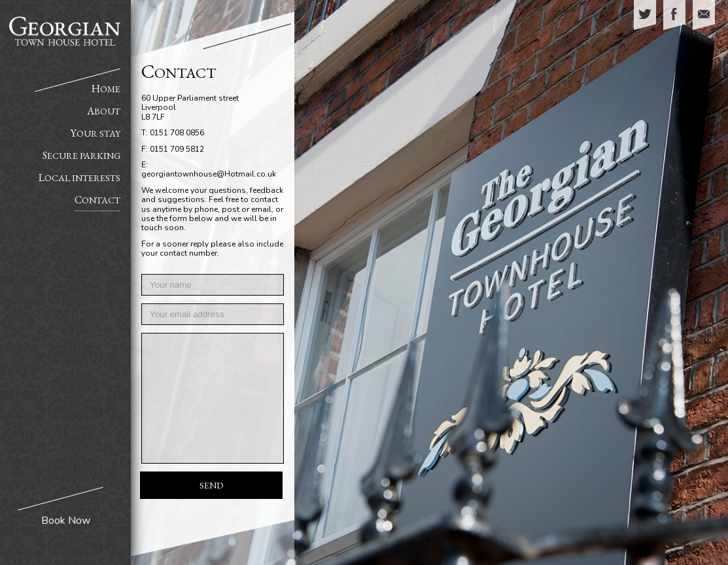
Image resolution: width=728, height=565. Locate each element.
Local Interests (79, 178)
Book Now (66, 521)
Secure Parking (81, 155)
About (104, 111)
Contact (97, 200)
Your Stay (95, 133)
